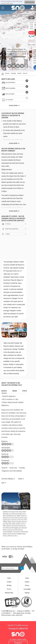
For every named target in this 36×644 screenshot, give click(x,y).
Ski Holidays (11, 12)
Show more (13, 143)
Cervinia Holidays (7, 479)
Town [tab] (6, 507)
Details (19, 73)
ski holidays (28, 547)
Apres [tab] (25, 507)
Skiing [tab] (16, 507)
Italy (28, 12)
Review (7, 73)
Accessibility (27, 589)
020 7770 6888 (16, 625)
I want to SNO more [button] (7, 3)
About (27, 578)
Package (13, 73)
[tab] (4, 390)
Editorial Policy (9, 593)
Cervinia (4, 14)
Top (3, 73)
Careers (27, 582)
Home (3, 12)
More (25, 73)
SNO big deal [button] (30, 2)
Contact (9, 582)
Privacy (27, 585)
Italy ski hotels (19, 549)
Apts (3, 483)
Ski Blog (9, 585)
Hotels (20, 479)
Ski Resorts (20, 12)
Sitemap (27, 593)
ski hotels (7, 549)
